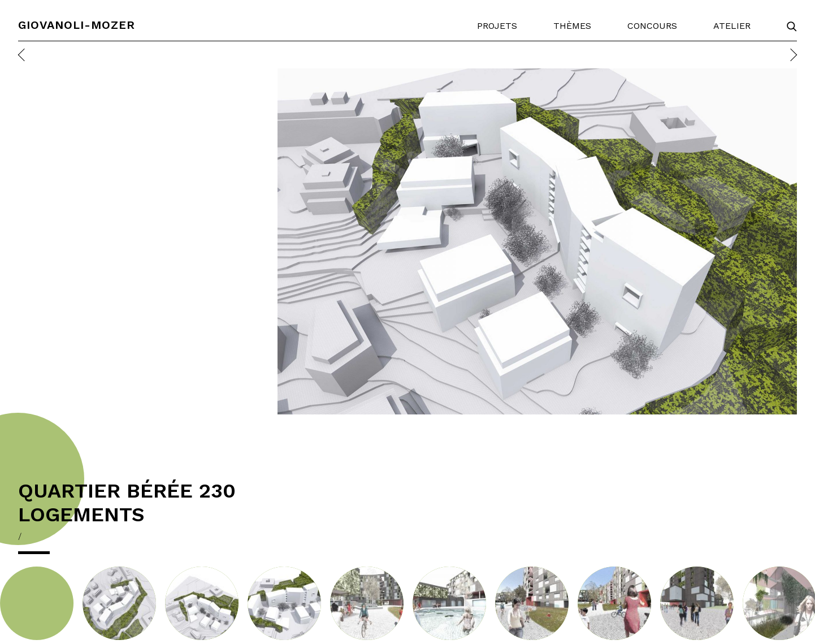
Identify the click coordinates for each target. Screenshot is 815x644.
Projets (497, 26)
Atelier (732, 26)
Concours (652, 26)
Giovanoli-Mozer (77, 25)
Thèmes (572, 26)
